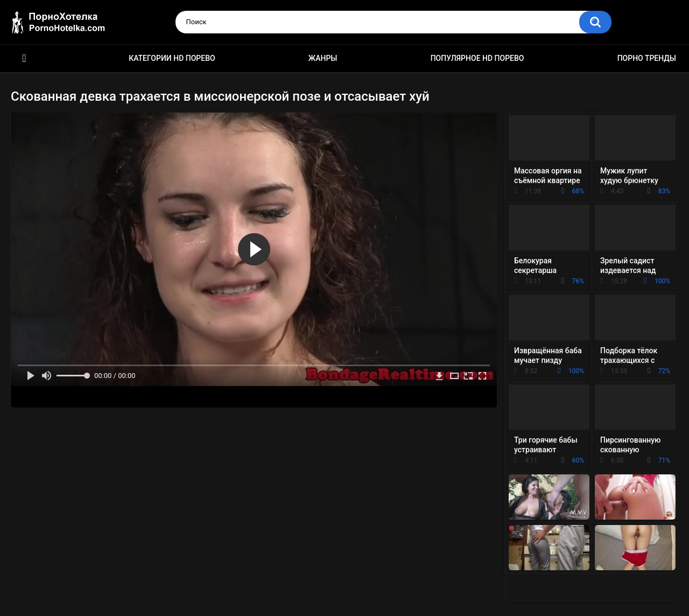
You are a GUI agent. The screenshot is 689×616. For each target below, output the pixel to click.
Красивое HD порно (24, 58)
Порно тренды (647, 58)
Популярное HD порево (477, 58)
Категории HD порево (172, 58)
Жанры (323, 58)
